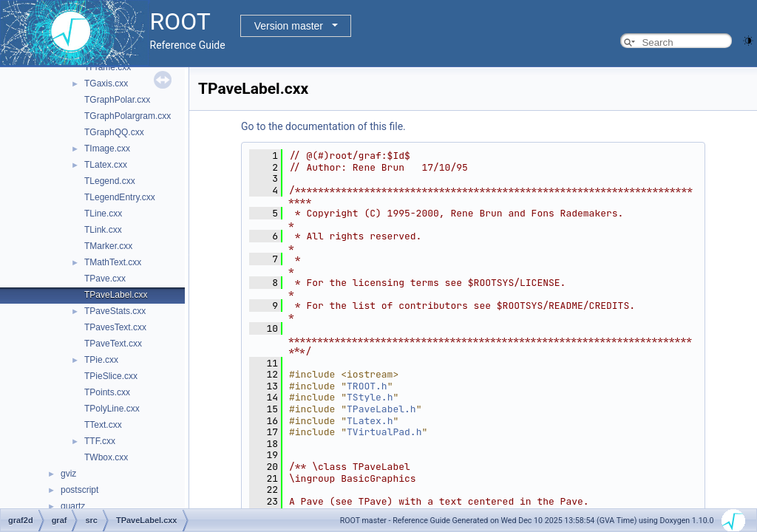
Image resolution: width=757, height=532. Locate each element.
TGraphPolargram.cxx (128, 116)
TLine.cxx (103, 214)
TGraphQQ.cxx (114, 132)
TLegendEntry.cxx (120, 197)
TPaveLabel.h (381, 409)
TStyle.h (370, 397)
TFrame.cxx (108, 67)
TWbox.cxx (106, 457)
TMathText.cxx (113, 262)
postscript (79, 490)
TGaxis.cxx (106, 83)
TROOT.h (367, 386)
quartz (73, 506)
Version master (289, 26)
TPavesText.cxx (115, 327)
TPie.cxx (101, 360)
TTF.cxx (100, 441)
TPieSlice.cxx (111, 376)
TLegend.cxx (110, 181)
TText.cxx (103, 425)
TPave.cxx (105, 279)
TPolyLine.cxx (112, 409)
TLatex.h (370, 421)
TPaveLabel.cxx (116, 295)
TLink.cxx (103, 230)
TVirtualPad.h (384, 432)
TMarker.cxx (108, 246)
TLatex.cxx (106, 165)
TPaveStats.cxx (115, 311)
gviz (68, 474)
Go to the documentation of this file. (323, 126)
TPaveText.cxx (113, 344)
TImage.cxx (107, 149)
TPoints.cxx (107, 392)
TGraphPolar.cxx (117, 100)
